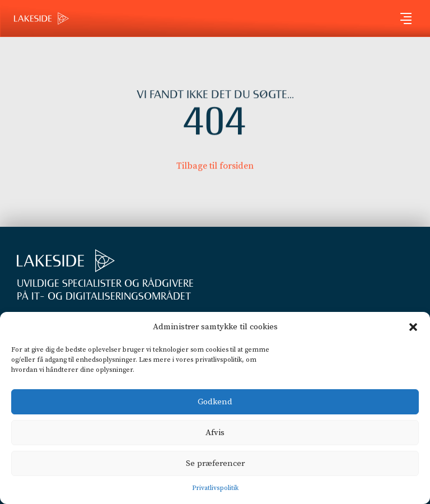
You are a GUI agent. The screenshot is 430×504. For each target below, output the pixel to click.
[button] (413, 327)
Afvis (215, 433)
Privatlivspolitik (215, 488)
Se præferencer (215, 463)
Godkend (215, 402)
